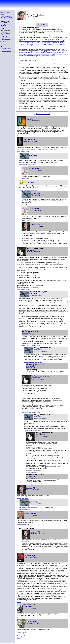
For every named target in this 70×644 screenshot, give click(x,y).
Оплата (4, 27)
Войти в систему (6, 12)
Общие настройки (7, 24)
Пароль (4, 38)
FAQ (3, 50)
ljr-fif (3, 28)
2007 (29, 16)
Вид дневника (6, 39)
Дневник (4, 35)
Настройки (5, 32)
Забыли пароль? (7, 48)
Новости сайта (6, 23)
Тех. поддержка (6, 51)
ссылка (38, 121)
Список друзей (6, 33)
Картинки (5, 36)
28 (33, 16)
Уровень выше (27, 165)
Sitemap (4, 25)
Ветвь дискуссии (25, 151)
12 (31, 16)
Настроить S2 (5, 44)
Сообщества (5, 41)
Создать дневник (7, 16)
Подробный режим (8, 19)
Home (3, 15)
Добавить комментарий (42, 114)
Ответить (19, 136)
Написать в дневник (7, 17)
